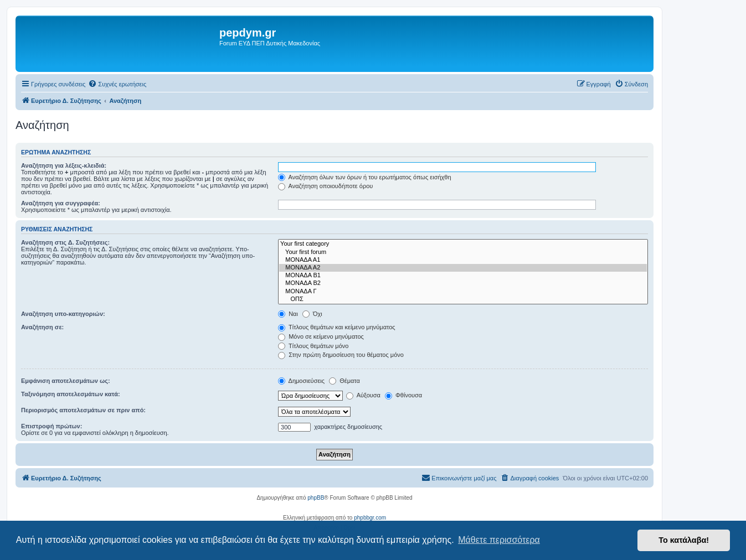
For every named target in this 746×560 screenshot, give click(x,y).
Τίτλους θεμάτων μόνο (313, 346)
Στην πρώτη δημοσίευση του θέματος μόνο (341, 355)
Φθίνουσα (403, 395)
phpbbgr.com (370, 518)
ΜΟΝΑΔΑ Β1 (463, 276)
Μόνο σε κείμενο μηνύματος (321, 336)
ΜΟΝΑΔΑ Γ (463, 292)
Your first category (463, 244)
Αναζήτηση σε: (42, 327)
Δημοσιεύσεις (301, 381)
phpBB (316, 498)
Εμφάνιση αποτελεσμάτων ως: (66, 381)
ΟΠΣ (463, 299)
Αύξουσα (363, 395)
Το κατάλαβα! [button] (684, 540)
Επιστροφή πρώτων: (52, 426)
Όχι (312, 314)
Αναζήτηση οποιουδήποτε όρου (325, 186)
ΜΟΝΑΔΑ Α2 (463, 268)
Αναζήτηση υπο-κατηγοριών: (63, 314)
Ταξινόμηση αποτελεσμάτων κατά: (71, 394)
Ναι (288, 314)
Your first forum (463, 252)
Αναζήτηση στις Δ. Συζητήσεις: (65, 242)
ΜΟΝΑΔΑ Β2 (463, 283)
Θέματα (344, 381)
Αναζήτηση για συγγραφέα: (61, 203)
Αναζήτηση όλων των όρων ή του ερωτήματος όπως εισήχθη (364, 177)
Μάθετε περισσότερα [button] (499, 540)
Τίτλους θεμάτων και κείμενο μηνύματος (337, 327)
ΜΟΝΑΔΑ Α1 (463, 260)
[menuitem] (117, 84)
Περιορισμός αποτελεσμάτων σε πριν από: (83, 410)
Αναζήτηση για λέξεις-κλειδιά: (64, 165)
